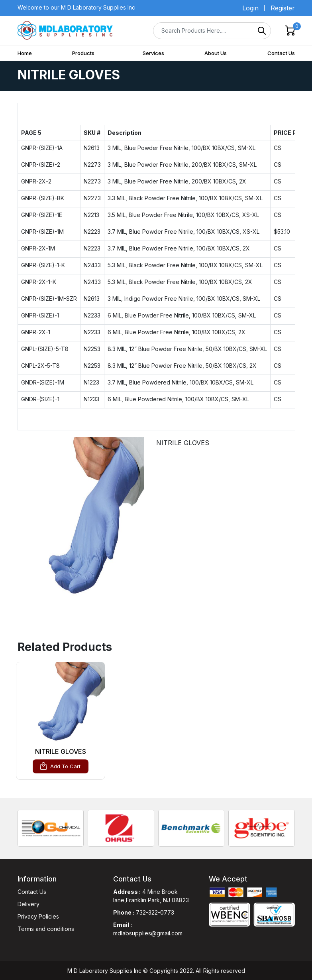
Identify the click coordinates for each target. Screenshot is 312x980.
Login (250, 8)
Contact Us (281, 53)
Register (283, 8)
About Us (216, 53)
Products (83, 53)
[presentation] (12, 827)
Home (25, 53)
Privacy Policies (38, 916)
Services (153, 53)
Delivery (28, 904)
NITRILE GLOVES (61, 751)
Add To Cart (60, 766)
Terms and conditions (46, 929)
